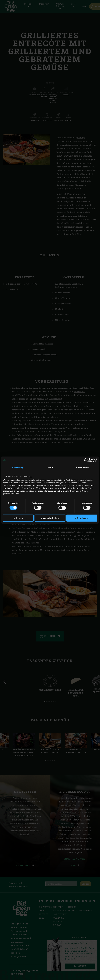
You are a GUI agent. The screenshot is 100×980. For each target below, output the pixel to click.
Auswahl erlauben (50, 518)
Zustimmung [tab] (17, 468)
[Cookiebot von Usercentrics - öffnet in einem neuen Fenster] (86, 460)
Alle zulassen (82, 518)
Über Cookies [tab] (83, 468)
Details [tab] (50, 468)
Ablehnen (18, 518)
